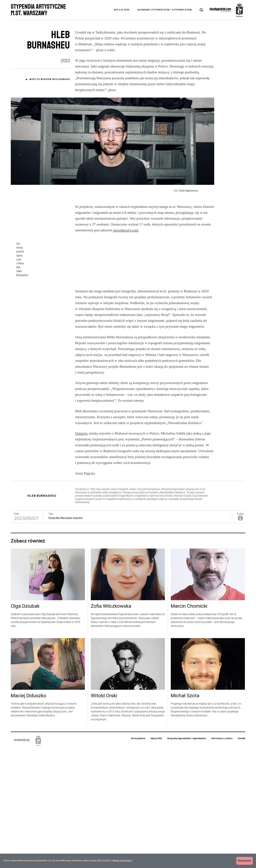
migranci (78, 637)
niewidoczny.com (126, 253)
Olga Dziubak (25, 725)
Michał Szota (185, 815)
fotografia (54, 637)
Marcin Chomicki (189, 725)
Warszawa (66, 637)
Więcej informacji (122, 860)
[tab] (201, 10)
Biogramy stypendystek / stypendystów (165, 10)
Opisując (81, 552)
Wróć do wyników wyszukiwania (50, 79)
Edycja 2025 (122, 10)
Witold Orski (104, 815)
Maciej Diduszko (28, 815)
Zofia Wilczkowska (111, 725)
